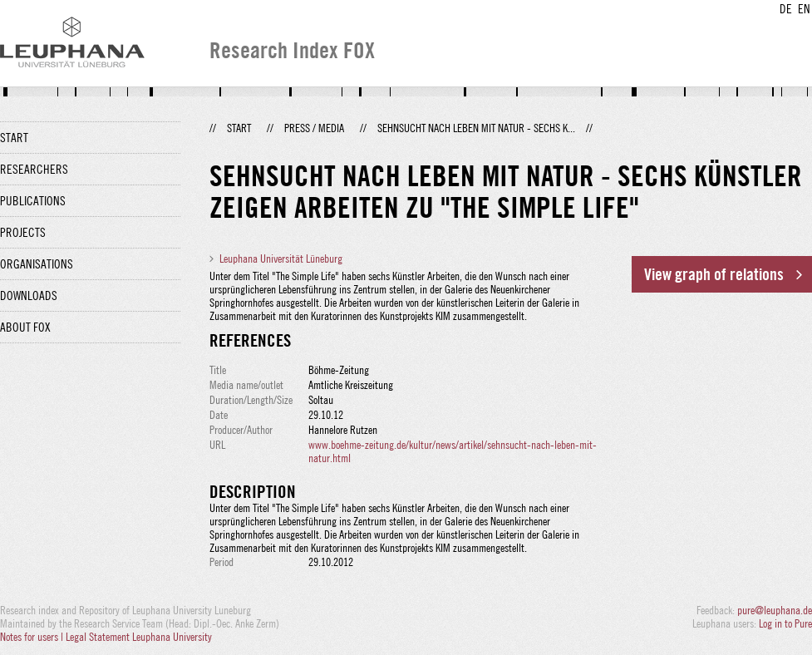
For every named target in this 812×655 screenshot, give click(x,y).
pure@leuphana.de (775, 610)
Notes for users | (33, 637)
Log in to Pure (785, 623)
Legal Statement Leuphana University (139, 637)
